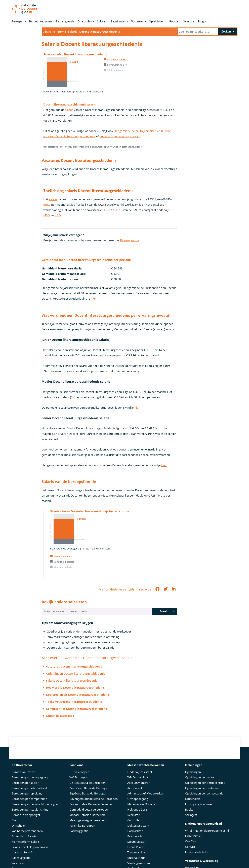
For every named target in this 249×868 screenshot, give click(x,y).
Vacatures (138, 21)
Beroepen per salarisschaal (29, 788)
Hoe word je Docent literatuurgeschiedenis (75, 688)
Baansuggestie (65, 21)
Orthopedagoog (138, 799)
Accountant (135, 788)
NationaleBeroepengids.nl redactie (125, 589)
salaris (69, 110)
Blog (201, 21)
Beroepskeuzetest (41, 21)
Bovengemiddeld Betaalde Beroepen (94, 799)
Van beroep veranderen (27, 831)
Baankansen (118, 21)
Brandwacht (135, 836)
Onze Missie (193, 836)
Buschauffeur (136, 858)
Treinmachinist (137, 852)
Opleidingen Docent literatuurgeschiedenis (76, 673)
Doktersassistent (138, 826)
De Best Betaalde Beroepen (88, 783)
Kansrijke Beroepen (82, 826)
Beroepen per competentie (29, 799)
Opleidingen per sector (200, 777)
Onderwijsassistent (140, 772)
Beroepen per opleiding (27, 793)
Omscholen (85, 21)
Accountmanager (138, 783)
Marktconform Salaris (26, 842)
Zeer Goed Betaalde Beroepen (89, 788)
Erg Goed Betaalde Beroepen (88, 793)
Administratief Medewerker (145, 793)
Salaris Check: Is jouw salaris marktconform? (30, 850)
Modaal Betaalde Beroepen (87, 815)
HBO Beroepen (79, 772)
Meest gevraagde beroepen (88, 820)
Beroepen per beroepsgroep (30, 777)
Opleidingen (157, 21)
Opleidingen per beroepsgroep (205, 783)
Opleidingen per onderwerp (203, 788)
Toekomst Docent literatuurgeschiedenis (74, 702)
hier (93, 299)
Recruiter (133, 815)
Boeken (190, 809)
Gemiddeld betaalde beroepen (89, 809)
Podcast (174, 21)
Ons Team (192, 841)
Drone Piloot (135, 847)
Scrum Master (136, 842)
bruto (47, 205)
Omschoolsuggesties (60, 716)
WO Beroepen (79, 777)
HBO (58, 215)
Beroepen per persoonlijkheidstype (35, 804)
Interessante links (197, 852)
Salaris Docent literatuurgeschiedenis (72, 681)
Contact (190, 847)
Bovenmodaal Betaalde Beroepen (91, 804)
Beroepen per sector (25, 783)
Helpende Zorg (137, 809)
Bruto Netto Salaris (24, 836)
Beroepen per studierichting (30, 809)
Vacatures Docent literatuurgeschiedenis (74, 666)
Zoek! (163, 611)
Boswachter (135, 831)
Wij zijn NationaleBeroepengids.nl (207, 831)
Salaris (101, 21)
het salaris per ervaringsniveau (120, 136)
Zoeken (226, 32)
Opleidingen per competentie (204, 793)
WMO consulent (138, 777)
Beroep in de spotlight (26, 815)
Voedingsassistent (139, 863)
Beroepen (18, 21)
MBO (47, 215)
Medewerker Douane (141, 804)
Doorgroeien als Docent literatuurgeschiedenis (78, 695)
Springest (191, 815)
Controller (134, 820)
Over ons (189, 21)
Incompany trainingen (199, 804)
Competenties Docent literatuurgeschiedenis (77, 709)
